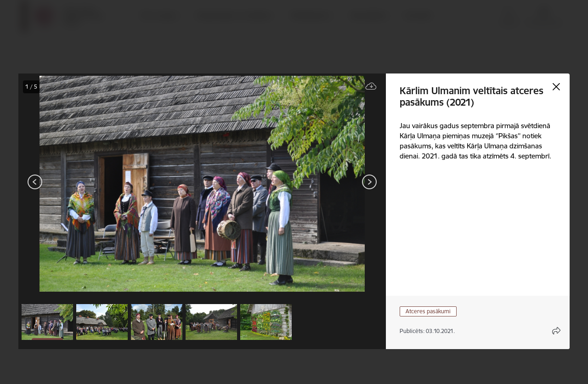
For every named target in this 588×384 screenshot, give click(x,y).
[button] (47, 322)
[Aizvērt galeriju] (556, 87)
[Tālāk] (369, 182)
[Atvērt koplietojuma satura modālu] (556, 331)
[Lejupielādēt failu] (371, 87)
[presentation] (73, 183)
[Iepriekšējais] (35, 182)
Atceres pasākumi (428, 311)
